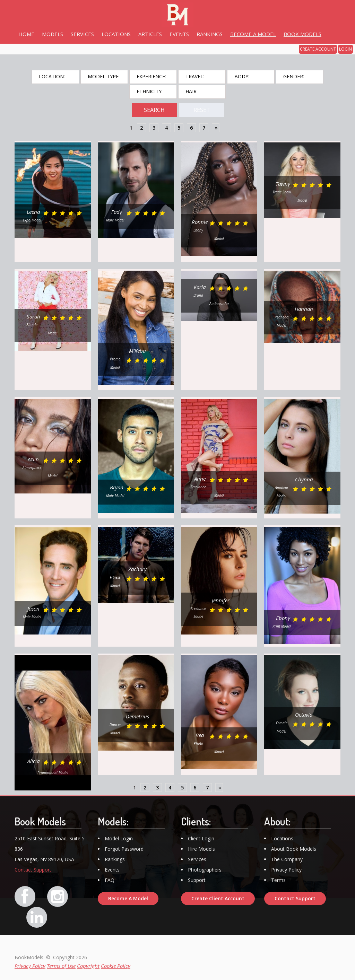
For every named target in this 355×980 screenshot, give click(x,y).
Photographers (205, 870)
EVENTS (179, 34)
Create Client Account (218, 898)
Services (197, 859)
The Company (287, 859)
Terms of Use (61, 966)
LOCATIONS (116, 34)
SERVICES (82, 34)
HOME (26, 34)
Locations (282, 838)
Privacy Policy (286, 870)
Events (112, 870)
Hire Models (201, 849)
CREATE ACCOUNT (318, 49)
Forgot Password (124, 849)
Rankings (115, 859)
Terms (278, 880)
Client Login (201, 838)
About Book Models (294, 849)
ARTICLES (150, 34)
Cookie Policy (116, 966)
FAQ (110, 880)
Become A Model (128, 898)
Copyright (88, 966)
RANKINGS (210, 34)
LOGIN (345, 49)
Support (197, 880)
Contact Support (33, 870)
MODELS (53, 34)
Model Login (119, 838)
